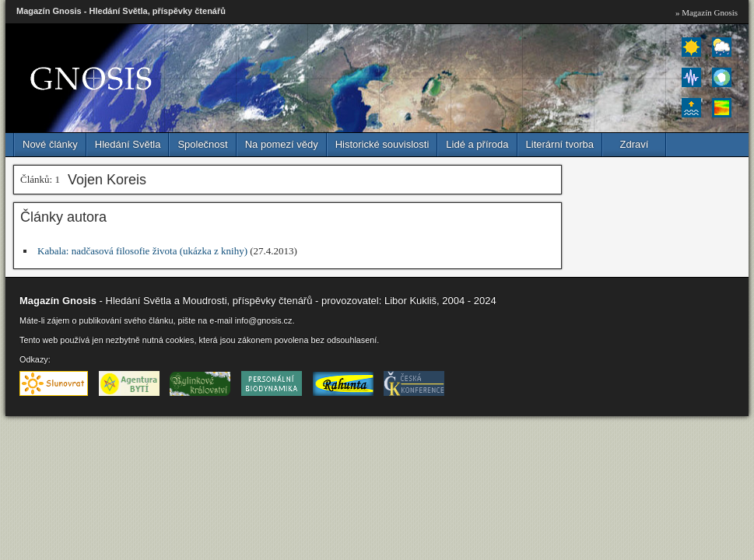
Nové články (50, 144)
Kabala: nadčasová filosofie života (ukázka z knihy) (142, 251)
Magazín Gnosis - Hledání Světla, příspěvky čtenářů (121, 11)
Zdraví (635, 144)
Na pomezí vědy (282, 144)
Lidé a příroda (477, 144)
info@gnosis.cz (264, 320)
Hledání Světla (128, 144)
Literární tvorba (560, 144)
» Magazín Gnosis (707, 12)
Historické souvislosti (382, 144)
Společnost (202, 144)
